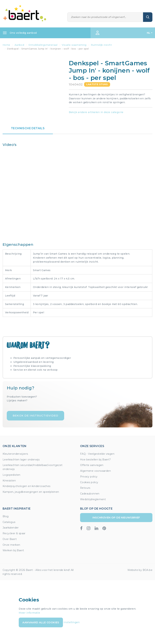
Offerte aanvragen (92, 465)
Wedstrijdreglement (93, 499)
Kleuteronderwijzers (15, 454)
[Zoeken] (105, 17)
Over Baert (10, 539)
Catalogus (9, 522)
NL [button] (149, 33)
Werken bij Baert (13, 550)
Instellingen (72, 622)
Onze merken (11, 545)
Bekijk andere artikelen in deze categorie (96, 112)
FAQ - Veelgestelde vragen (97, 454)
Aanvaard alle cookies (41, 622)
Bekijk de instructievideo (35, 416)
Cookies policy (89, 482)
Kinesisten (9, 481)
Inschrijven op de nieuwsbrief (116, 517)
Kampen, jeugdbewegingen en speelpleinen (31, 492)
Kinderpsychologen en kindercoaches (27, 486)
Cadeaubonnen (90, 494)
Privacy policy (89, 477)
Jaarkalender (11, 528)
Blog (6, 516)
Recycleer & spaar (14, 533)
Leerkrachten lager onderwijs (21, 460)
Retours (85, 488)
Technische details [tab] (28, 128)
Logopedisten (12, 475)
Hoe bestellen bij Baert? (96, 460)
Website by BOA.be (140, 570)
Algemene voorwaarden (95, 471)
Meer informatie (29, 613)
